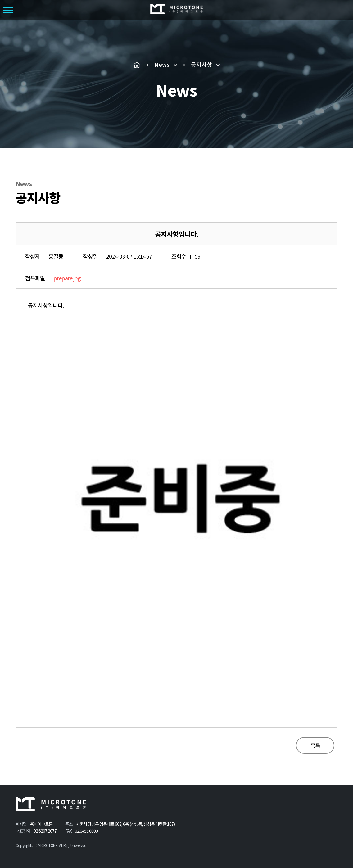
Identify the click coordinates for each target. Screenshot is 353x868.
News (162, 64)
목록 (315, 745)
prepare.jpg (67, 278)
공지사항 (201, 64)
